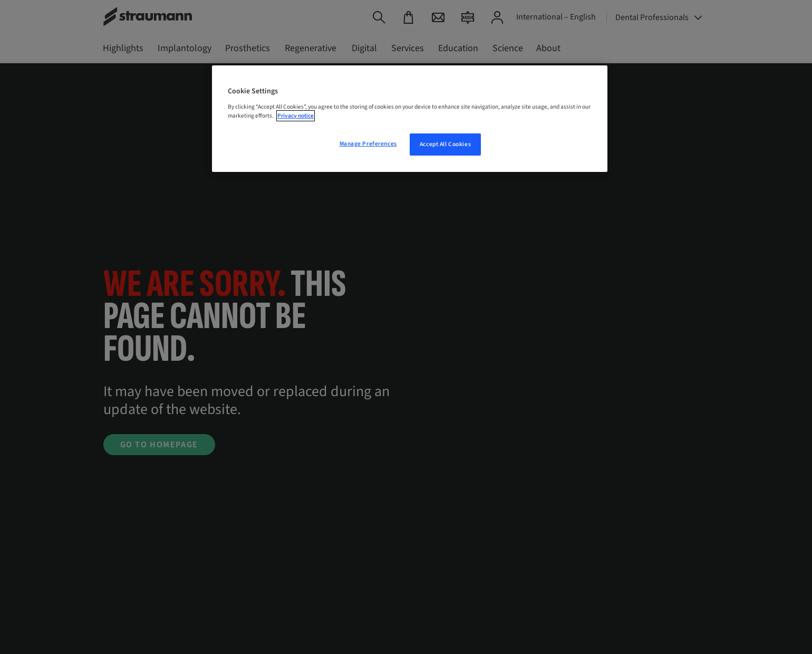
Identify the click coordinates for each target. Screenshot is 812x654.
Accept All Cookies (445, 144)
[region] (410, 119)
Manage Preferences (368, 144)
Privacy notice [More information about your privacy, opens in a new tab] (296, 116)
